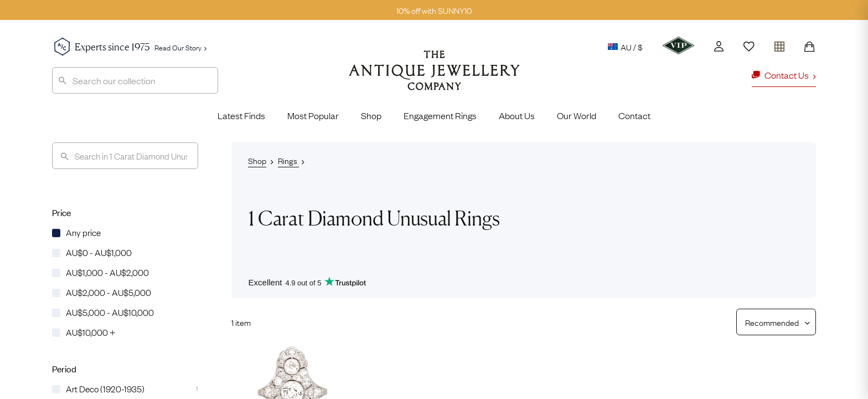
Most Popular (313, 115)
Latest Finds (241, 115)
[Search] (125, 156)
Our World (577, 115)
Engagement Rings (440, 115)
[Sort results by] (772, 322)
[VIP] (678, 45)
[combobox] (135, 80)
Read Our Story (180, 47)
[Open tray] (779, 44)
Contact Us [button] (784, 75)
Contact (634, 115)
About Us (517, 115)
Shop (371, 115)
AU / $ (625, 47)
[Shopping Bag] (809, 47)
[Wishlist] (749, 47)
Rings (288, 160)
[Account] (719, 46)
